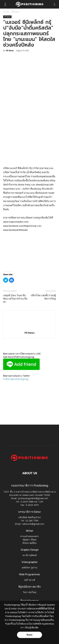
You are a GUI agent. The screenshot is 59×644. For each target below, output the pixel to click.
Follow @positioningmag (16, 379)
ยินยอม (30, 635)
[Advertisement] (29, 133)
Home (6, 12)
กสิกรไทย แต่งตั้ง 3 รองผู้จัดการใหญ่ (43, 297)
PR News (15, 12)
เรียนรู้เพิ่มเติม (32, 628)
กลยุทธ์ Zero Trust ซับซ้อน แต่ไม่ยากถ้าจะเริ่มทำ (15, 299)
